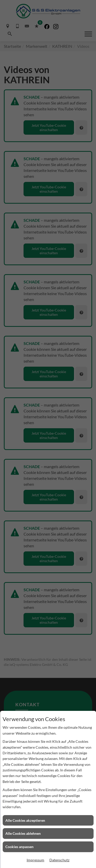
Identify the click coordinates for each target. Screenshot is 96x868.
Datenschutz (59, 860)
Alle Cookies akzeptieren (25, 820)
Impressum (35, 860)
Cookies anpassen (19, 847)
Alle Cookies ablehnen (23, 833)
